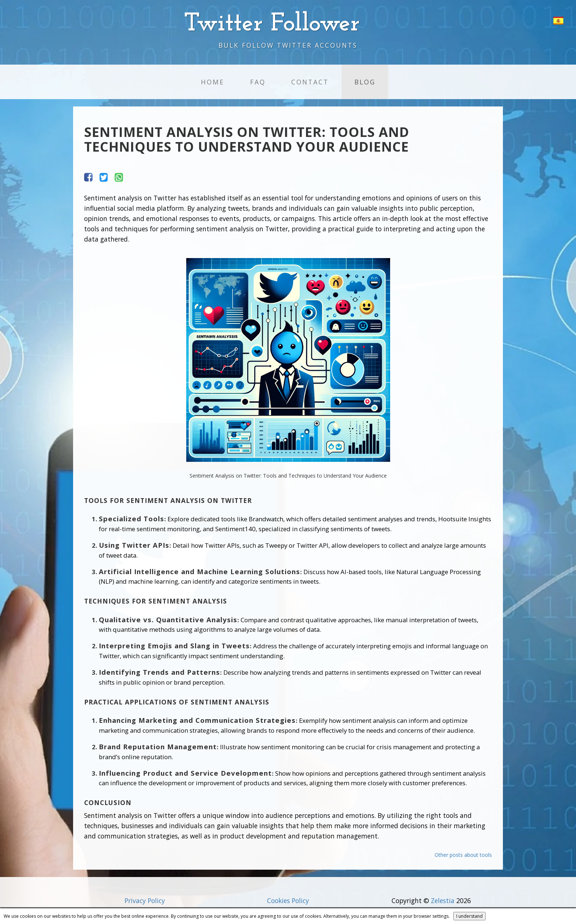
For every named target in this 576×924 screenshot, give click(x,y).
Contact (310, 82)
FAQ (258, 82)
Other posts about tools (463, 855)
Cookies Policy (288, 901)
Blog (365, 82)
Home (213, 82)
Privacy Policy (145, 901)
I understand (469, 916)
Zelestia (443, 901)
